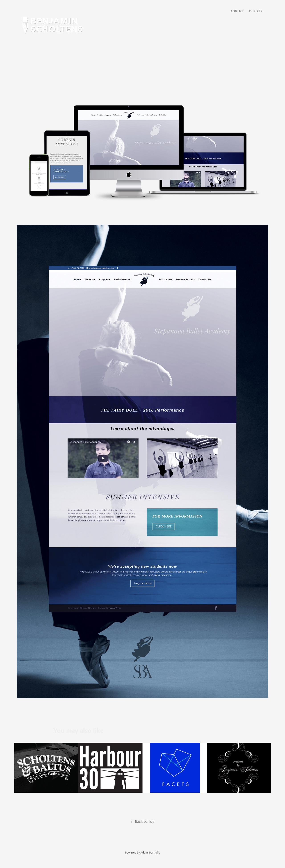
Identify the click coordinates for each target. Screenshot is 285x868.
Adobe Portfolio (150, 853)
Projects (255, 11)
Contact (237, 11)
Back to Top (143, 821)
